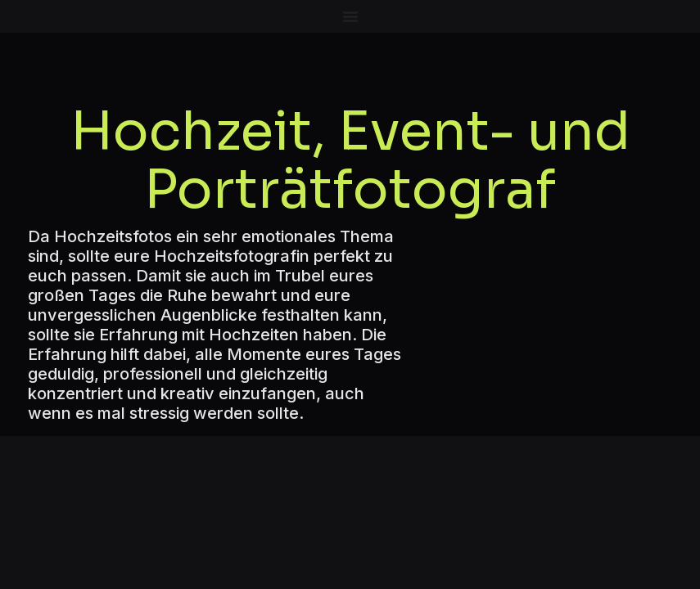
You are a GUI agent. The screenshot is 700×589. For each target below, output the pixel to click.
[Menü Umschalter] (350, 16)
